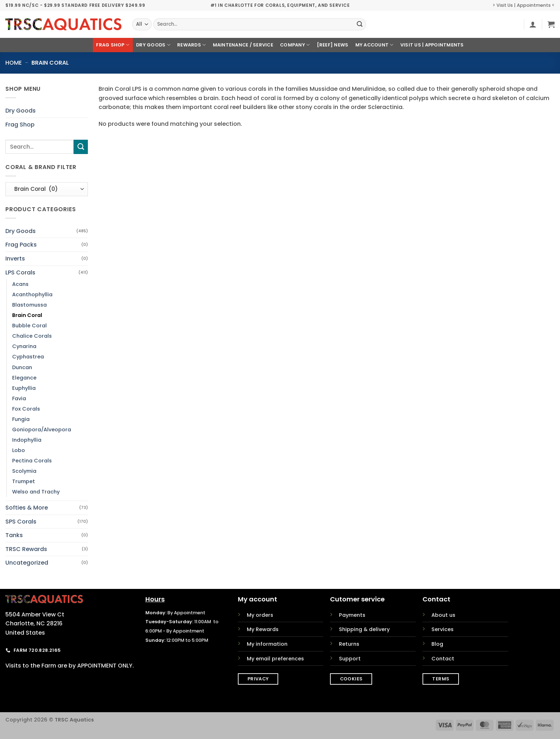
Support (350, 659)
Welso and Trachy (36, 492)
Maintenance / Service (243, 45)
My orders (260, 615)
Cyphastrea (28, 357)
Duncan (22, 367)
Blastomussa (29, 305)
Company (295, 45)
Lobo (19, 450)
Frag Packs (21, 245)
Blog (437, 644)
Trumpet (24, 481)
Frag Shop (113, 45)
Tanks (14, 535)
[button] (533, 24)
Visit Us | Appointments (432, 45)
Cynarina (24, 346)
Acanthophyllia (32, 294)
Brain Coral (27, 315)
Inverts (15, 259)
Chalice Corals (32, 336)
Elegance (24, 378)
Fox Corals (26, 409)
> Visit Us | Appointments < (524, 5)
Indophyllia (27, 440)
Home (14, 63)
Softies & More (27, 508)
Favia (19, 398)
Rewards (191, 45)
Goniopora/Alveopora (42, 430)
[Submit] (360, 24)
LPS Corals (20, 272)
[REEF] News (333, 45)
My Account (374, 45)
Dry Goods (153, 45)
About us (443, 615)
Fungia (21, 419)
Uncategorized (27, 563)
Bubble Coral (29, 326)
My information (267, 644)
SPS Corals (21, 522)
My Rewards (263, 629)
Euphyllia (24, 388)
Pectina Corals (32, 461)
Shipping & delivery (364, 629)
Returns (349, 644)
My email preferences (275, 659)
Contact (443, 659)
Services (442, 629)
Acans (20, 284)
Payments (352, 615)
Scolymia (24, 471)
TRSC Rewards (26, 549)
